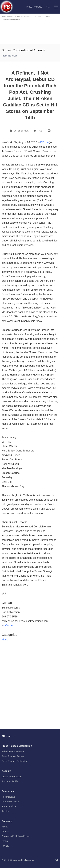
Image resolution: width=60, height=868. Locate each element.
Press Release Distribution (15, 761)
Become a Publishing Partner (16, 836)
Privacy (5, 846)
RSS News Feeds (10, 802)
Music (39, 17)
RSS (40, 131)
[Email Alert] (11, 131)
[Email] (49, 131)
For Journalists (9, 806)
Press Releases (8, 17)
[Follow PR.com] (57, 860)
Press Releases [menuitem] (34, 7)
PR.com (45, 142)
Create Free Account (12, 777)
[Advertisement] (30, 33)
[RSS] (36, 131)
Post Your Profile (10, 781)
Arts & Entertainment (25, 17)
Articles (5, 811)
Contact (8, 626)
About (5, 827)
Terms (5, 841)
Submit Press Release (13, 752)
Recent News (8, 797)
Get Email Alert (21, 131)
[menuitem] (48, 7)
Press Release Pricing (13, 756)
